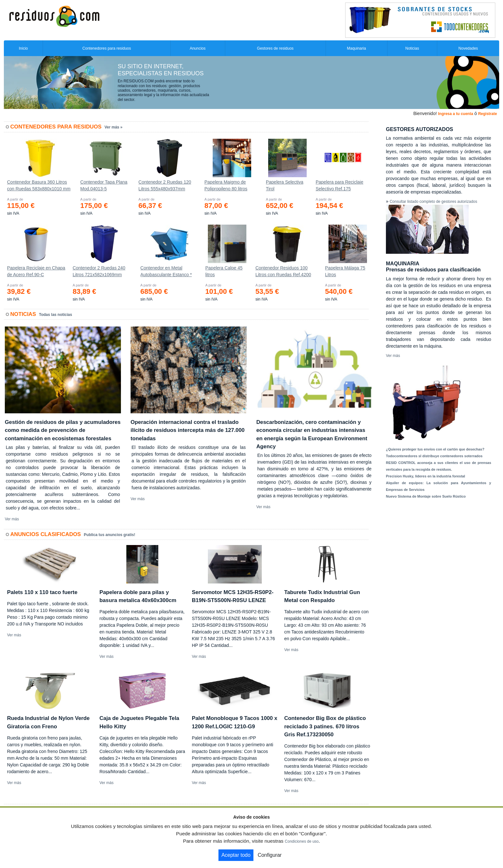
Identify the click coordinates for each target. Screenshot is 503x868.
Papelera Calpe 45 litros (224, 271)
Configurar (270, 855)
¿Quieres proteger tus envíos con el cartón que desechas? (435, 449)
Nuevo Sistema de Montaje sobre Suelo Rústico (426, 496)
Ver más (12, 519)
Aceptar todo (236, 855)
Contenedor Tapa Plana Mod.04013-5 (104, 185)
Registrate (487, 114)
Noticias (412, 48)
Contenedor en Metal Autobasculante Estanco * (166, 271)
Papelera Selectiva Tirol (285, 185)
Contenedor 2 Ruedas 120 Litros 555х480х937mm (165, 185)
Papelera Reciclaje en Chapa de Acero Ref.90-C (36, 271)
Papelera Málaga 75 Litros (345, 271)
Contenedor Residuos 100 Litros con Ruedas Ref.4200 (283, 271)
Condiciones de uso (302, 841)
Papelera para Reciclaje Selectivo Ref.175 (340, 185)
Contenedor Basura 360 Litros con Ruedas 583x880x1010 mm (39, 185)
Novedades (468, 48)
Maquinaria (357, 48)
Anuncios (197, 48)
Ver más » (114, 127)
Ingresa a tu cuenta (455, 114)
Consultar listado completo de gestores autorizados (434, 202)
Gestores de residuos (275, 48)
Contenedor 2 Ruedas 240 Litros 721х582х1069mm (99, 271)
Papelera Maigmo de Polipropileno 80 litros (226, 185)
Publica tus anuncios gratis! (109, 535)
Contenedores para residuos (107, 48)
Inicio (23, 48)
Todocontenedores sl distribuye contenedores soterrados (434, 456)
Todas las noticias (56, 315)
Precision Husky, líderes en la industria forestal (426, 476)
